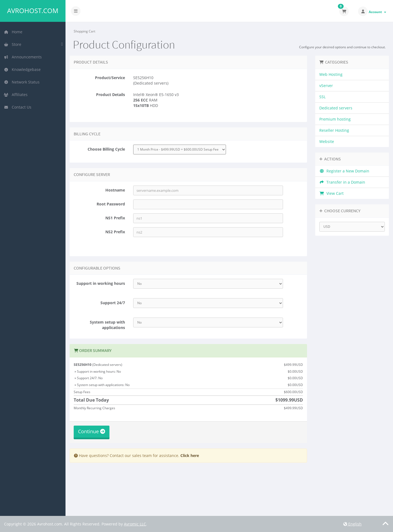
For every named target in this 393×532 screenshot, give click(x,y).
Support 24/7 (113, 303)
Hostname (115, 190)
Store (13, 44)
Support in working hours (101, 283)
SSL (322, 97)
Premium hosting (335, 119)
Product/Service (110, 78)
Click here (190, 455)
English (352, 524)
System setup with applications (107, 325)
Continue (92, 431)
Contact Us (18, 107)
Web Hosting (331, 74)
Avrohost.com (33, 11)
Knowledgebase (22, 69)
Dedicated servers (336, 108)
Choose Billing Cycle (106, 149)
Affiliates (16, 95)
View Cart (331, 193)
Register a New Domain (344, 171)
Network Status (22, 82)
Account (377, 12)
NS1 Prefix (115, 218)
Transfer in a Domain (342, 182)
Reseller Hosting (334, 130)
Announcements (23, 57)
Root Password (111, 204)
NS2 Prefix (115, 232)
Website (327, 141)
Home (13, 32)
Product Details (111, 95)
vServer (326, 86)
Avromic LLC (135, 524)
